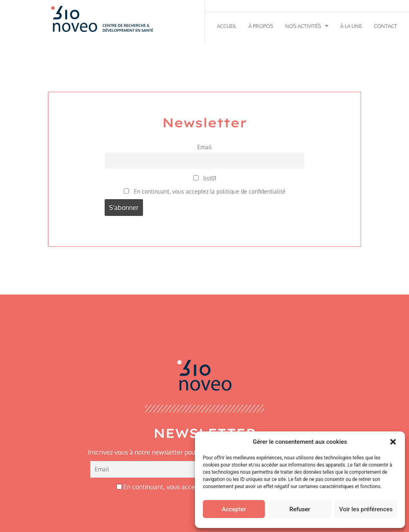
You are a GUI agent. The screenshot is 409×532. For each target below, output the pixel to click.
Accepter (234, 509)
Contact (385, 26)
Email (204, 147)
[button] (393, 442)
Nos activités (307, 26)
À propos (261, 26)
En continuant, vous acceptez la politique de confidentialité (205, 191)
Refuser (300, 509)
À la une (351, 26)
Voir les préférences (366, 509)
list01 (205, 178)
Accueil (227, 26)
